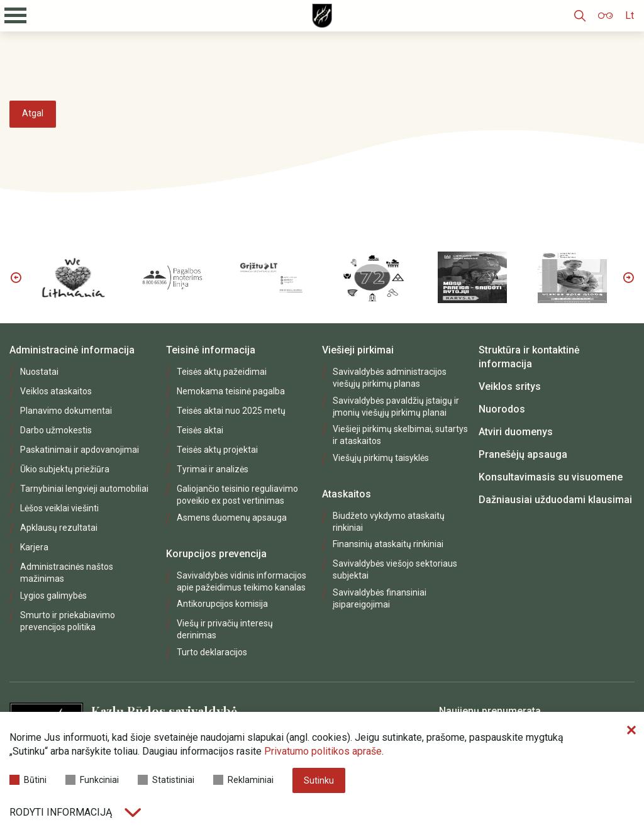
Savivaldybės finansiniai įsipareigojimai (380, 598)
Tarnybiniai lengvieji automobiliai (84, 489)
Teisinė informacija (211, 350)
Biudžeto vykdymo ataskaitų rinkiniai (389, 522)
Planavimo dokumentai (66, 411)
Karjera (34, 547)
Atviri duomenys (516, 432)
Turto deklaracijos (212, 652)
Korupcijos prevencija (216, 554)
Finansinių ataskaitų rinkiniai (388, 544)
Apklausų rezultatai (59, 528)
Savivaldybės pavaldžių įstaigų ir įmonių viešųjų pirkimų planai (396, 407)
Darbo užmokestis (56, 430)
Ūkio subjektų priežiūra (65, 469)
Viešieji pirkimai (358, 350)
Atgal (33, 113)
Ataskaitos (347, 494)
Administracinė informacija (72, 350)
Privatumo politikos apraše (323, 751)
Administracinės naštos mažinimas (67, 573)
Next (628, 277)
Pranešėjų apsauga (523, 454)
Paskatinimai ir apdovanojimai (80, 450)
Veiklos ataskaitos (56, 391)
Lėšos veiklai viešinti (59, 508)
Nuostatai (39, 372)
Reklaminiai (243, 780)
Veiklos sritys (510, 386)
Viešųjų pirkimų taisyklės (381, 458)
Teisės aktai (200, 430)
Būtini (28, 780)
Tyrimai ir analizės (213, 469)
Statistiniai (166, 780)
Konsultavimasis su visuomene (551, 477)
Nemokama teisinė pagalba (231, 391)
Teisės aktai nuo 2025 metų (231, 411)
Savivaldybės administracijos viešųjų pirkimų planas (390, 378)
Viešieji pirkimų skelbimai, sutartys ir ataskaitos (400, 435)
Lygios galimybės (53, 596)
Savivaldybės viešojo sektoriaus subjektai (395, 569)
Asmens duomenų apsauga (232, 518)
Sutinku (319, 780)
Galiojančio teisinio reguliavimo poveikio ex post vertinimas (237, 495)
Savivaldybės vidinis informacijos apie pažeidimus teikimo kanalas (241, 581)
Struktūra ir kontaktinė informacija (529, 357)
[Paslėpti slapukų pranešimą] (631, 731)
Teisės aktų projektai (217, 450)
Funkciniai (92, 780)
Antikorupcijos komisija (222, 604)
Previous (16, 277)
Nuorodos (502, 409)
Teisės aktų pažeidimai (222, 372)
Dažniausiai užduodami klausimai (555, 500)
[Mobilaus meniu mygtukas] (16, 16)
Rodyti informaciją (75, 812)
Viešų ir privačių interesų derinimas (225, 629)
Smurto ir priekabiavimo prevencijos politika (68, 621)
